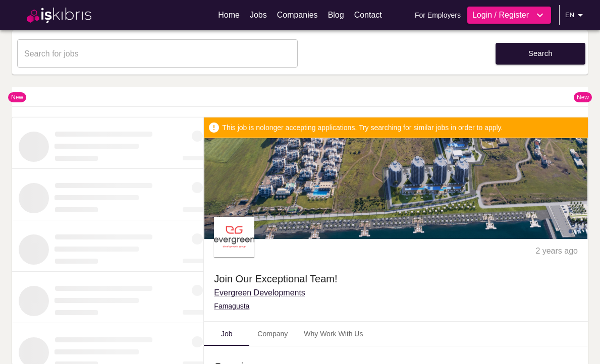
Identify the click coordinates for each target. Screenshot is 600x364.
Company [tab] (272, 334)
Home (229, 15)
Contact (368, 15)
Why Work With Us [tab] (333, 334)
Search (540, 53)
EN (576, 15)
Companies (297, 15)
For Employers (438, 15)
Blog (336, 15)
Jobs (258, 15)
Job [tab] (227, 334)
